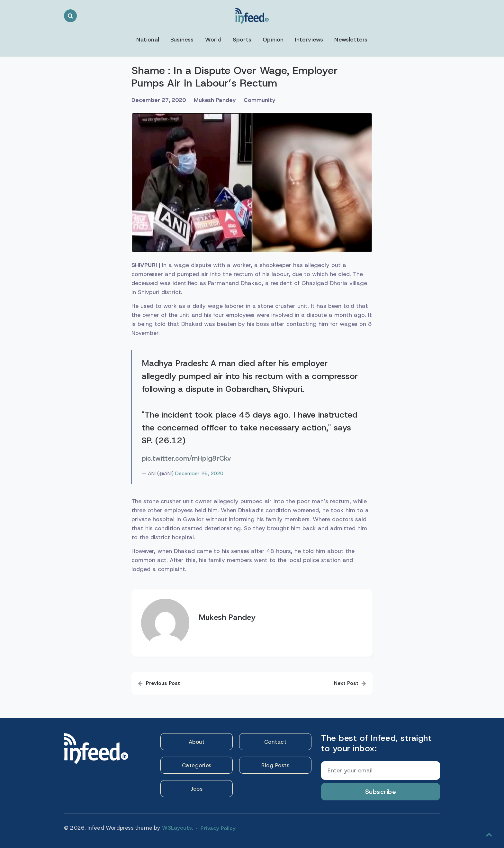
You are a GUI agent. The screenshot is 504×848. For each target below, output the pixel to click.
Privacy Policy (217, 827)
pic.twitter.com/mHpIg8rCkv (186, 459)
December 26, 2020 (199, 474)
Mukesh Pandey (219, 100)
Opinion (273, 40)
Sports (242, 40)
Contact (275, 742)
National (147, 40)
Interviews (309, 40)
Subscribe (381, 792)
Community (265, 100)
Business (182, 40)
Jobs (197, 790)
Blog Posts (275, 766)
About (197, 742)
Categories (197, 766)
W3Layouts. (178, 828)
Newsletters (352, 40)
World (213, 40)
